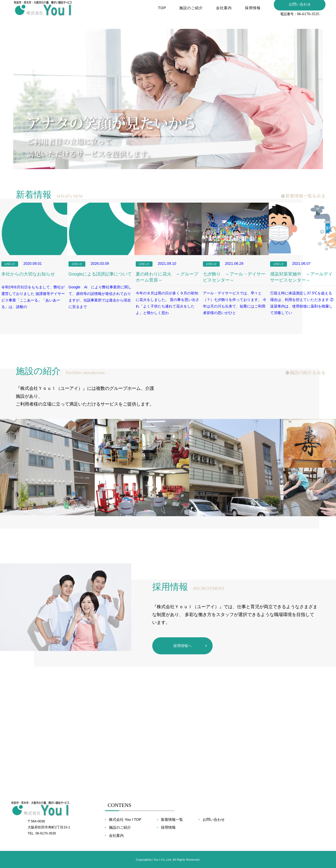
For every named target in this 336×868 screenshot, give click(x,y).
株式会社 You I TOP (125, 820)
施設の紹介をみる (308, 373)
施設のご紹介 (190, 12)
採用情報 (252, 12)
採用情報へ (182, 646)
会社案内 (223, 12)
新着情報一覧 (172, 820)
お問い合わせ (214, 820)
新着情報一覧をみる (305, 196)
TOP (161, 12)
